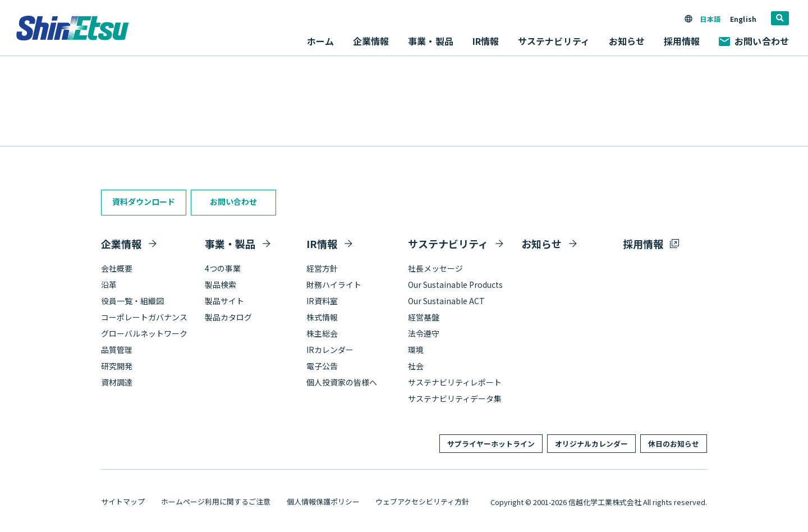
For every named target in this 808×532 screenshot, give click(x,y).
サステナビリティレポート (455, 382)
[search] (780, 18)
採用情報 (682, 41)
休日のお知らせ (674, 444)
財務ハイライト (334, 285)
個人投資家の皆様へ (342, 382)
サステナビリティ (448, 244)
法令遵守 (424, 333)
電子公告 (322, 366)
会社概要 (117, 268)
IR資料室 (322, 301)
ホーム (320, 41)
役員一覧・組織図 (132, 301)
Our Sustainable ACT (446, 301)
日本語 (710, 19)
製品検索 (221, 285)
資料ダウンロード (144, 201)
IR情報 (322, 244)
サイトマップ (123, 501)
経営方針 (322, 268)
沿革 (109, 285)
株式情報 (322, 317)
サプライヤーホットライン (491, 444)
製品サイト (224, 301)
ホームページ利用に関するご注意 (216, 501)
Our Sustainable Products (455, 285)
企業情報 (121, 244)
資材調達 (117, 382)
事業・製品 (230, 244)
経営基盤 (424, 317)
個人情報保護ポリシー (323, 501)
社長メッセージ (435, 268)
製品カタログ (228, 317)
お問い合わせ (754, 41)
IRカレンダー (330, 350)
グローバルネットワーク (144, 333)
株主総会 (322, 333)
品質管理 (117, 350)
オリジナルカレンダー (591, 444)
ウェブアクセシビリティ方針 (422, 501)
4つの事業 (223, 268)
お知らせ (627, 41)
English (743, 19)
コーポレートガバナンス (144, 317)
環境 (416, 350)
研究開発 (117, 366)
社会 (416, 366)
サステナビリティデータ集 (455, 398)
